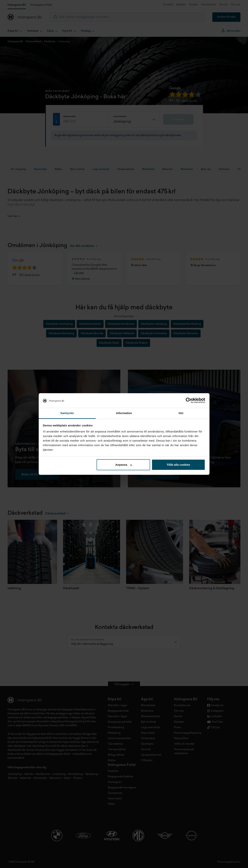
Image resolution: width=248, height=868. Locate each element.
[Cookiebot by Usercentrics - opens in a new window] (189, 401)
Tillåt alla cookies (178, 465)
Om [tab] (181, 413)
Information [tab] (124, 413)
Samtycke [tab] (67, 413)
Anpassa (124, 465)
